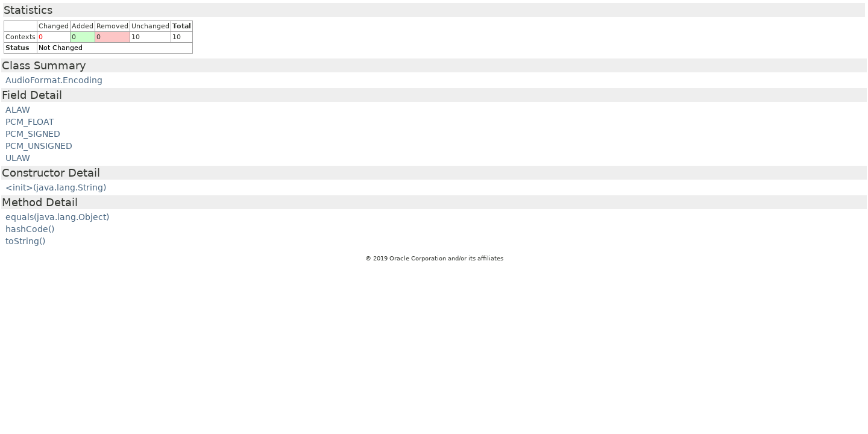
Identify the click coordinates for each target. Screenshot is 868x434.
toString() (25, 241)
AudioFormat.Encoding (54, 80)
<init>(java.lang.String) (56, 187)
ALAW (18, 110)
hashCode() (30, 229)
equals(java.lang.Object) (57, 217)
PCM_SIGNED (33, 134)
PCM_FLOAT (30, 122)
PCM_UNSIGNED (39, 146)
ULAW (18, 158)
